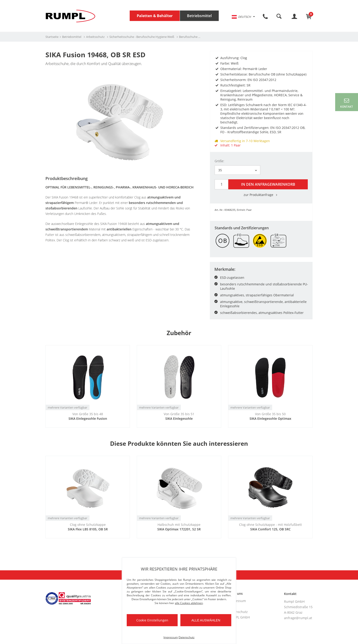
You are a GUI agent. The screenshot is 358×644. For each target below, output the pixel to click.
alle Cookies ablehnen (189, 603)
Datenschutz (238, 611)
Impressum (237, 600)
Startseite (52, 37)
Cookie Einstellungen (152, 620)
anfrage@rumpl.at (298, 617)
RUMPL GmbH (239, 617)
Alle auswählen (206, 620)
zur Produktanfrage (261, 194)
